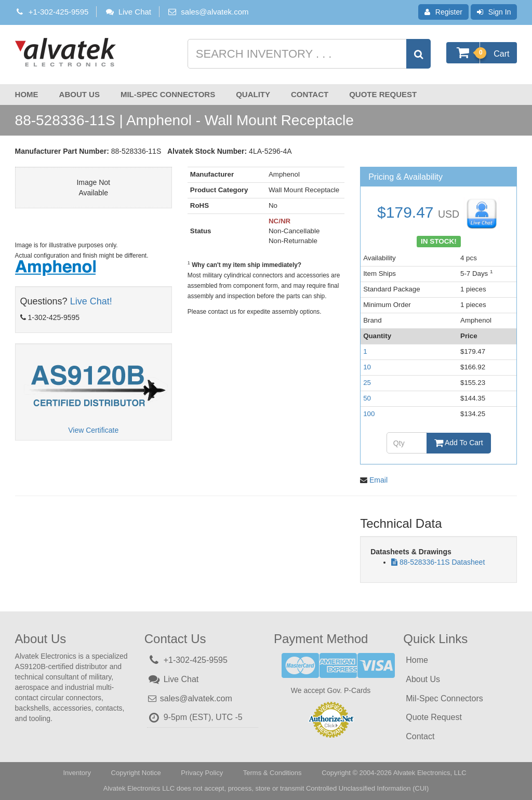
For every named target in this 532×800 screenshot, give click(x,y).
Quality (253, 94)
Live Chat (128, 12)
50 (367, 398)
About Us (79, 94)
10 (367, 367)
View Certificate (93, 430)
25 (367, 383)
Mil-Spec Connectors (168, 94)
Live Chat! (91, 301)
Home (27, 94)
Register (443, 12)
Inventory (77, 773)
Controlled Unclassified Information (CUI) (367, 788)
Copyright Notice (136, 773)
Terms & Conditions (272, 773)
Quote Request (383, 94)
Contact (310, 94)
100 (369, 414)
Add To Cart (459, 443)
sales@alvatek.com (215, 12)
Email (378, 480)
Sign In (494, 12)
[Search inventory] (308, 54)
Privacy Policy (202, 773)
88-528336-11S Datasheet (442, 562)
